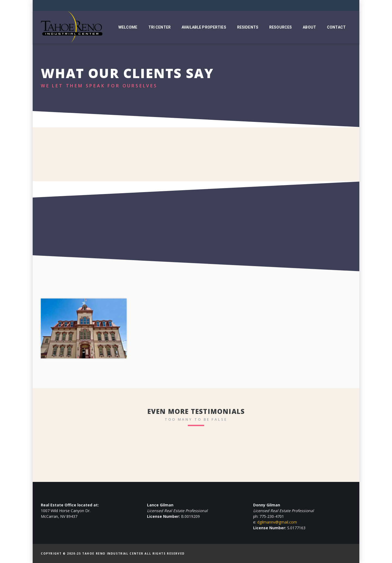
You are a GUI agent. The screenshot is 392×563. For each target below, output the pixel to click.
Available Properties (204, 27)
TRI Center (160, 27)
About (309, 27)
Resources (281, 27)
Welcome (128, 27)
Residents (248, 27)
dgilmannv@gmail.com (277, 522)
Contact (336, 27)
